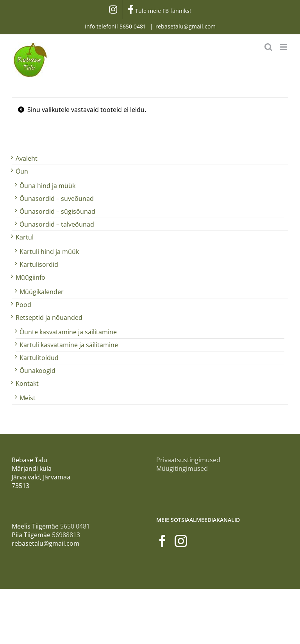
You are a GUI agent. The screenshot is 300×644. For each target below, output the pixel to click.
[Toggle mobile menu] (284, 47)
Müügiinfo (30, 277)
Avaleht (27, 158)
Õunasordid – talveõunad (57, 224)
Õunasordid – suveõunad (57, 199)
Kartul (25, 237)
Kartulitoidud (39, 358)
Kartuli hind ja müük (49, 252)
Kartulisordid (39, 264)
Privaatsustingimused (188, 460)
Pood (23, 305)
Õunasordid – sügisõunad (57, 211)
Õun (22, 171)
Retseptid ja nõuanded (49, 318)
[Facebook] (162, 541)
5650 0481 (134, 26)
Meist (28, 398)
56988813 (66, 535)
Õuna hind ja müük (47, 186)
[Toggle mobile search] (268, 47)
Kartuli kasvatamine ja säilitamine (69, 345)
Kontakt (27, 383)
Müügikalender (42, 292)
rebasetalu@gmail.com (186, 26)
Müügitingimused (182, 468)
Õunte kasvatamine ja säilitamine (68, 332)
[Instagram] (181, 541)
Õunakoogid (37, 371)
